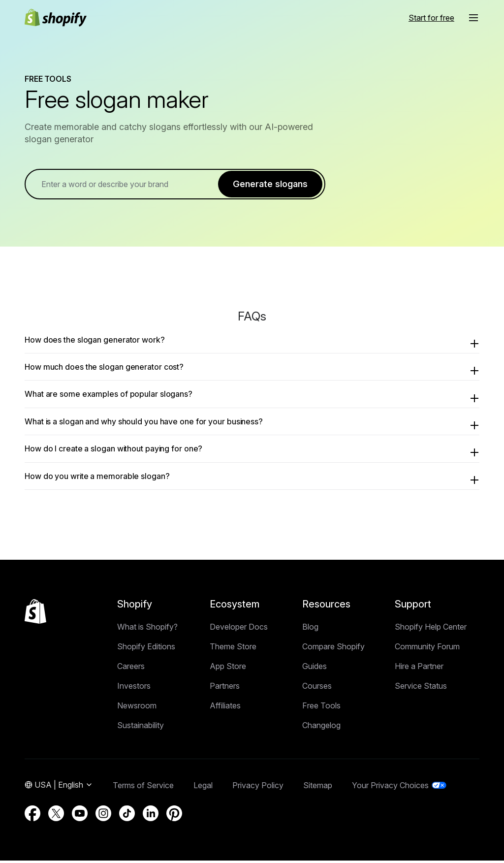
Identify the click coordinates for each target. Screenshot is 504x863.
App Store (228, 669)
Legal (203, 788)
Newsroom (137, 708)
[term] (130, 185)
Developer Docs (239, 629)
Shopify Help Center (431, 629)
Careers (131, 669)
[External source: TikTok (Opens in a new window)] (127, 816)
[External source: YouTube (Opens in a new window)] (80, 816)
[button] (473, 18)
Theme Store (233, 649)
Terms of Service (143, 788)
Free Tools (321, 708)
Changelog (321, 728)
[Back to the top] (35, 614)
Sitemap (318, 788)
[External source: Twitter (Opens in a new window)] (56, 816)
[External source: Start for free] (431, 18)
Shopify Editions (146, 649)
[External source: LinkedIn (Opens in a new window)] (151, 816)
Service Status (421, 688)
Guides (315, 669)
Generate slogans (270, 185)
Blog (310, 629)
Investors (134, 688)
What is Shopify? (147, 629)
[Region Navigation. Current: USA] (59, 788)
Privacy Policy (258, 788)
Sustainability (141, 728)
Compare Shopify (333, 649)
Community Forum (427, 649)
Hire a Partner (419, 669)
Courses (317, 688)
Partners (225, 688)
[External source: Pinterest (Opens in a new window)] (174, 816)
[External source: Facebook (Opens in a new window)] (32, 816)
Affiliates (225, 708)
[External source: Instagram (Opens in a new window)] (103, 816)
